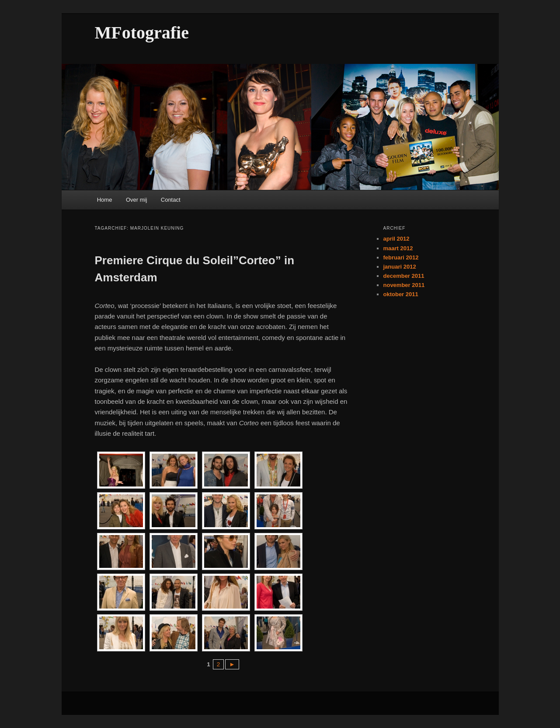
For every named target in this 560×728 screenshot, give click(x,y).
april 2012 (397, 239)
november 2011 (404, 285)
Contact (171, 200)
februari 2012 (401, 257)
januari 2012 (400, 267)
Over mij (136, 200)
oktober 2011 (401, 294)
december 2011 (404, 276)
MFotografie (142, 33)
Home (105, 200)
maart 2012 (398, 248)
